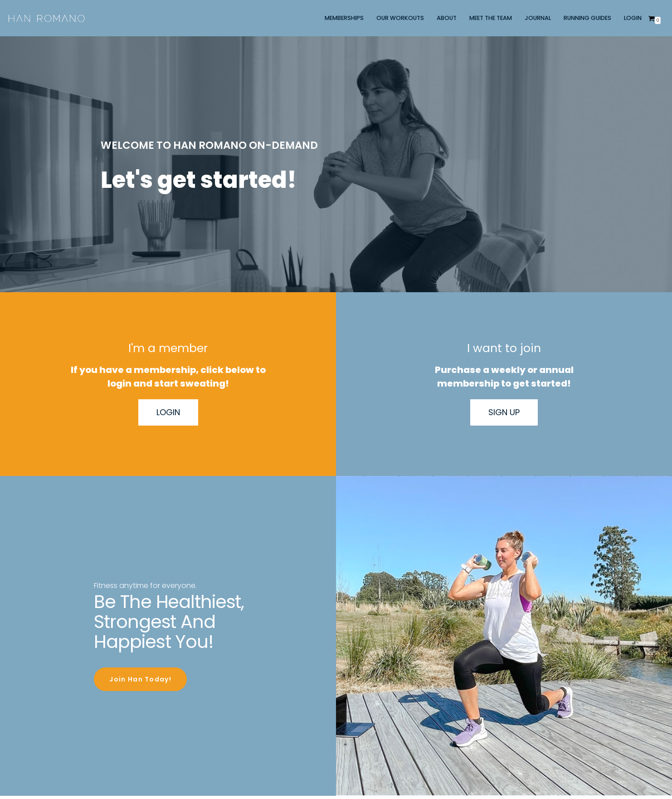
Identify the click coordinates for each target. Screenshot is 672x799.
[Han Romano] (46, 18)
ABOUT (447, 18)
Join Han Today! (140, 678)
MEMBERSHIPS (344, 18)
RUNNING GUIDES (587, 18)
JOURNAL (538, 18)
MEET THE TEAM (491, 18)
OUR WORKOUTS (400, 18)
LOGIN (633, 18)
